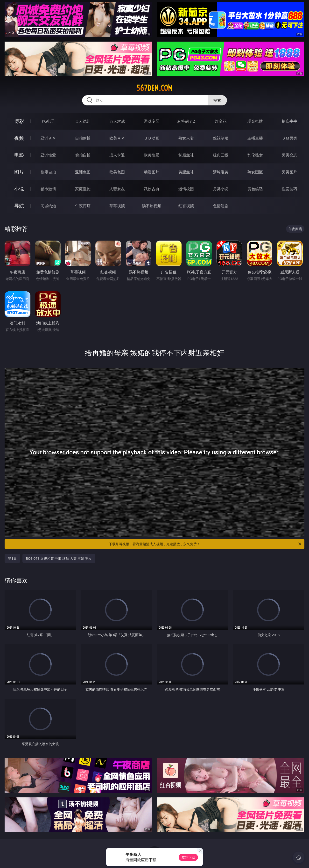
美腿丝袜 (186, 172)
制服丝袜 (186, 155)
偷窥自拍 (48, 172)
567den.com (154, 88)
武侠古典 (152, 189)
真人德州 (83, 121)
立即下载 (188, 857)
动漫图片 (152, 172)
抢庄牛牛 (289, 121)
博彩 (19, 121)
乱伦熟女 (255, 155)
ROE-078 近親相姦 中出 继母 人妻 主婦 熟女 (59, 558)
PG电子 (48, 121)
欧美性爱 (152, 155)
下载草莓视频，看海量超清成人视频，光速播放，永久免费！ (205, 544)
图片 (19, 172)
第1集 (12, 558)
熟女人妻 (186, 138)
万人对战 (117, 121)
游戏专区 (152, 121)
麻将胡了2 (186, 121)
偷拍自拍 (83, 155)
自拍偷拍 (83, 138)
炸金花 (221, 121)
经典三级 (221, 155)
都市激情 (48, 189)
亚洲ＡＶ (48, 138)
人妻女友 (117, 189)
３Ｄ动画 (152, 138)
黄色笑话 (255, 189)
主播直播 (255, 138)
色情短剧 (221, 206)
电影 (19, 155)
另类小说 (221, 189)
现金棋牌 (255, 121)
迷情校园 (186, 189)
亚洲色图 (83, 172)
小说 (19, 189)
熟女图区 (255, 172)
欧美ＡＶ (117, 138)
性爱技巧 (289, 189)
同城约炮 (48, 206)
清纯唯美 (221, 172)
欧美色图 (117, 172)
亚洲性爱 (48, 155)
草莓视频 (117, 206)
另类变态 (289, 155)
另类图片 (289, 172)
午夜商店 (83, 206)
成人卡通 (117, 155)
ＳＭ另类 (289, 138)
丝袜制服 (221, 138)
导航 (19, 206)
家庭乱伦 (83, 189)
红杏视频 (186, 206)
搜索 (217, 100)
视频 (19, 138)
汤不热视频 (152, 206)
